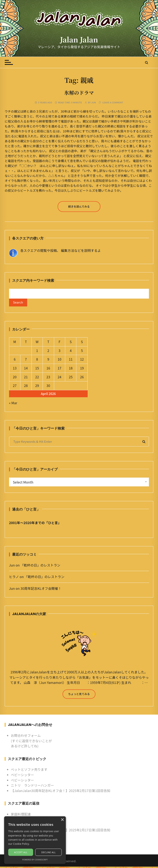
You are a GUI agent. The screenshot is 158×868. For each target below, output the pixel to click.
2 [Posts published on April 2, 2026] (48, 352)
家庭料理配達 (21, 815)
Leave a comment (113, 102)
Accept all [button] (21, 852)
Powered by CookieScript (35, 860)
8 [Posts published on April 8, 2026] (37, 361)
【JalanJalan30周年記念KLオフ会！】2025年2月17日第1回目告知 (61, 792)
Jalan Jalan (79, 39)
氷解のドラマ (79, 93)
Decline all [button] (49, 852)
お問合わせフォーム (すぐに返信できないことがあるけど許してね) (31, 742)
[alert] (35, 840)
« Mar (13, 404)
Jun (94, 102)
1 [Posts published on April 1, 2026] (37, 352)
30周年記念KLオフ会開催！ (41, 590)
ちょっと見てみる (79, 695)
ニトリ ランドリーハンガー (33, 787)
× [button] (62, 820)
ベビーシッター (23, 776)
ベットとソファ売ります (29, 771)
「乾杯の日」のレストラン (40, 566)
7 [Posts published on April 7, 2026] (26, 361)
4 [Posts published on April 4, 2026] (71, 352)
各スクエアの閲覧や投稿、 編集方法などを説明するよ (61, 250)
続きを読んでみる (79, 206)
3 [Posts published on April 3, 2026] (60, 352)
